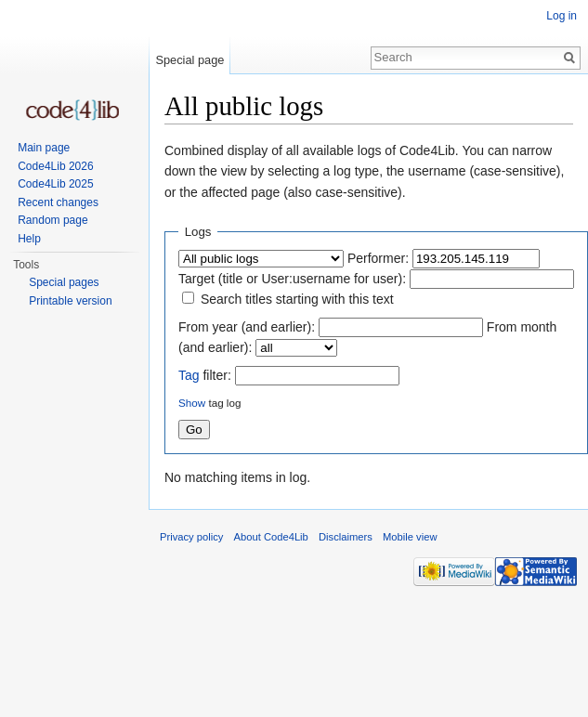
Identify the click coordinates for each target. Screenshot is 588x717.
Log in (562, 16)
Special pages (64, 282)
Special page (189, 60)
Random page (52, 220)
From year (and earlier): (247, 327)
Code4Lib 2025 (55, 184)
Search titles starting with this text (297, 299)
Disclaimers (346, 537)
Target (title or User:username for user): (292, 279)
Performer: (378, 258)
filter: (205, 375)
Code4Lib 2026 (55, 166)
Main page (44, 148)
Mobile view (410, 537)
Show (192, 403)
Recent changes (58, 202)
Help (29, 239)
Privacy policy (191, 537)
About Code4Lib (271, 537)
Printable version (70, 301)
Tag (189, 375)
